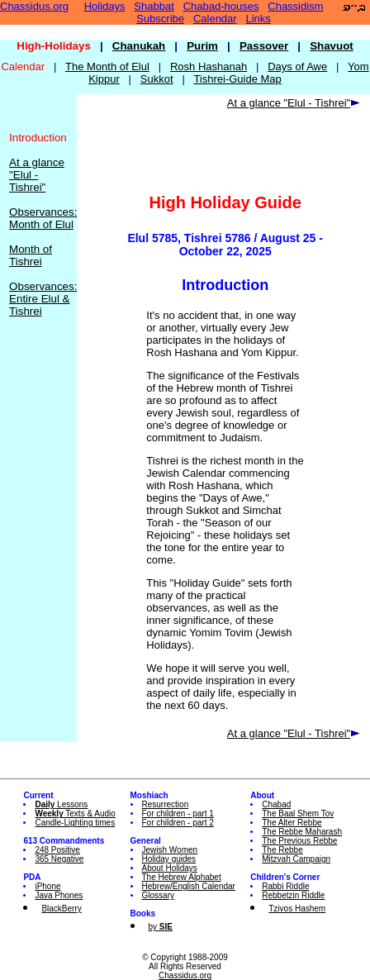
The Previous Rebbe (299, 841)
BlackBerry (61, 909)
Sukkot (157, 79)
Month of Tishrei (31, 255)
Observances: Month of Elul (43, 218)
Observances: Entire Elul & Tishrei (43, 299)
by (161, 927)
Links (259, 19)
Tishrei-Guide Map (237, 79)
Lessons (61, 804)
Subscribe (160, 19)
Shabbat (154, 6)
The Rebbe (282, 850)
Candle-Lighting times (75, 823)
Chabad (276, 804)
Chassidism (295, 6)
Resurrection (166, 804)
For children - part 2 (178, 823)
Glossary (158, 895)
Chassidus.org (34, 6)
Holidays (105, 6)
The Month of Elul (107, 67)
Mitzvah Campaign (296, 859)
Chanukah (139, 46)
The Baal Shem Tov (298, 813)
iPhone (47, 886)
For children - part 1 (178, 813)
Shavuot (332, 46)
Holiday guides (169, 859)
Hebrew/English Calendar (189, 886)
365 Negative (59, 859)
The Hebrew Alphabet (182, 877)
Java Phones (59, 895)
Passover (264, 46)
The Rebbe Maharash (302, 832)
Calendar (215, 19)
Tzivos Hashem (297, 909)
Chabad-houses (221, 6)
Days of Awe (297, 67)
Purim (202, 46)
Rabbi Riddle (285, 886)
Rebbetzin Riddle (293, 895)
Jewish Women (170, 850)
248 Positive (57, 850)
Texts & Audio (75, 813)
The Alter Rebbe (292, 823)
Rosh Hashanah (209, 67)
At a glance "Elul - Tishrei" (37, 175)
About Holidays (170, 868)
